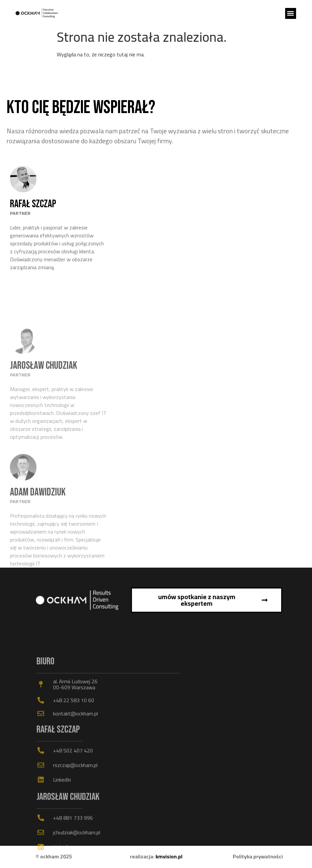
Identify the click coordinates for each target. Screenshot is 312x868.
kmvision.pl (169, 856)
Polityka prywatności (258, 856)
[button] (291, 13)
